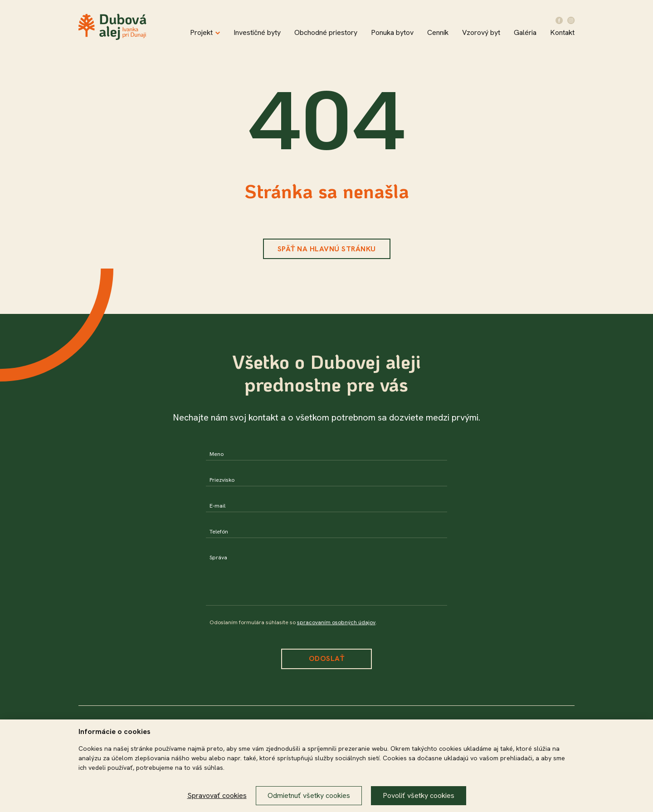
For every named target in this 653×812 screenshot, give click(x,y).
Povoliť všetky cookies (419, 795)
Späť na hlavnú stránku (327, 249)
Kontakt (562, 32)
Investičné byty (257, 32)
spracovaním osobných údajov (336, 622)
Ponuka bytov (392, 32)
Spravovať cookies (217, 795)
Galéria (525, 32)
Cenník (438, 32)
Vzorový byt (481, 32)
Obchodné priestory (326, 32)
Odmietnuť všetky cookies (309, 795)
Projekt (205, 32)
